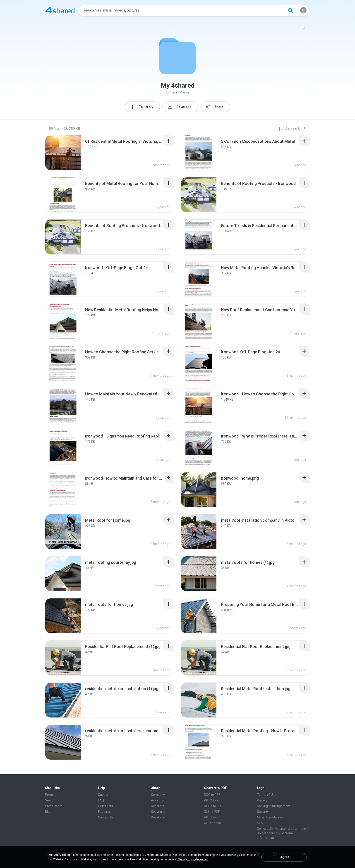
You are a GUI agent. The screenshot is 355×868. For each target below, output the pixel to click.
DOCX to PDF (213, 806)
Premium (52, 795)
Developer (158, 817)
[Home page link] (60, 10)
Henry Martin (180, 92)
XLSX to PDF (213, 823)
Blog (48, 812)
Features (104, 812)
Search (50, 800)
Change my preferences (193, 859)
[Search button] (290, 10)
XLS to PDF (212, 812)
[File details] (63, 153)
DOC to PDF (212, 795)
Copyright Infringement (274, 806)
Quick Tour (106, 806)
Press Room (54, 806)
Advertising (159, 800)
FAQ (101, 800)
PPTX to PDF (213, 800)
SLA (260, 823)
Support (104, 795)
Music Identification (271, 817)
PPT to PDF (212, 817)
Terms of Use (267, 795)
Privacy (262, 800)
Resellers (158, 806)
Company (158, 795)
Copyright (158, 812)
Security (263, 812)
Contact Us (106, 817)
